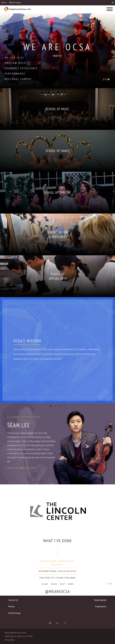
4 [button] (64, 406)
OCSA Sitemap (14, 613)
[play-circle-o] (57, 56)
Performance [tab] (15, 74)
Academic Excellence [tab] (21, 68)
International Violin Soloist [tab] (58, 571)
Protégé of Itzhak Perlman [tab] (57, 578)
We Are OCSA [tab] (15, 58)
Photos (12, 606)
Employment (101, 606)
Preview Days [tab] (15, 63)
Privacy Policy (10, 640)
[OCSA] (17, 9)
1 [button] (51, 406)
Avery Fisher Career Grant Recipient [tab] (57, 563)
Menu (4, 3)
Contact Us (13, 600)
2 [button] (55, 406)
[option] (57, 495)
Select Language (15, 3)
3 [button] (60, 406)
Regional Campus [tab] (18, 79)
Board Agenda (100, 600)
